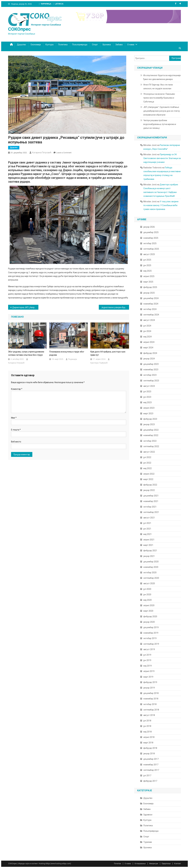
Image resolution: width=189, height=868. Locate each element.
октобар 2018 (150, 704)
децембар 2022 (151, 430)
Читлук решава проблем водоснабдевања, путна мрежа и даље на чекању (160, 124)
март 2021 (148, 545)
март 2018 (148, 743)
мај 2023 (148, 402)
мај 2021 (148, 534)
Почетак (117, 864)
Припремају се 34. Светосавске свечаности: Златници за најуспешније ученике (162, 158)
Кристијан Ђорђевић (99, 363)
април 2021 (149, 540)
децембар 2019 (151, 627)
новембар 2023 (151, 370)
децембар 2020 (151, 562)
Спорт (95, 45)
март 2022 (148, 479)
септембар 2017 (151, 770)
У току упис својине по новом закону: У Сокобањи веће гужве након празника (161, 205)
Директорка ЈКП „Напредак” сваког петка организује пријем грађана (25, 307)
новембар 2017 (151, 765)
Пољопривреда (80, 45)
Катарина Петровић (42, 153)
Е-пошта (16, 430)
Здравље (148, 815)
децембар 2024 (151, 298)
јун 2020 (147, 595)
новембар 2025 (151, 238)
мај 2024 (148, 337)
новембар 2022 (151, 435)
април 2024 (149, 342)
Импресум (154, 864)
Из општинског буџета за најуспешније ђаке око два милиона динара (162, 77)
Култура (49, 45)
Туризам (148, 842)
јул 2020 (147, 589)
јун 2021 (147, 529)
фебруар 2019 (150, 682)
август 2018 (149, 715)
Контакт (178, 864)
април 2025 (149, 276)
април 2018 (149, 737)
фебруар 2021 (150, 551)
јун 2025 (147, 265)
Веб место (16, 442)
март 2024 (148, 348)
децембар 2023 (151, 364)
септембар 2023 (151, 381)
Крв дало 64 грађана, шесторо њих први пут (108, 353)
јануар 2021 (149, 556)
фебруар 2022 (150, 485)
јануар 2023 (149, 424)
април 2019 (149, 671)
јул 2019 (147, 655)
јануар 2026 (149, 227)
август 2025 (149, 254)
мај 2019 (148, 666)
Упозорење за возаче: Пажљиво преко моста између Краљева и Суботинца (159, 98)
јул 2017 (147, 776)
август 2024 (149, 320)
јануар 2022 (149, 490)
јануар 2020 (149, 622)
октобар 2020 (150, 573)
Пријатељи (166, 864)
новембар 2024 (151, 304)
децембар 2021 (151, 496)
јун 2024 (147, 331)
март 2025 (148, 282)
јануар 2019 (149, 688)
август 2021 (149, 518)
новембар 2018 (151, 699)
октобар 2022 (150, 441)
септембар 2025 (151, 249)
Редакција (73, 359)
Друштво (21, 45)
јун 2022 (147, 463)
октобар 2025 (150, 243)
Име (14, 418)
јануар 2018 (149, 754)
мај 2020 (148, 600)
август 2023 (149, 386)
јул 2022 (147, 457)
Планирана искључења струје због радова (67, 353)
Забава (119, 45)
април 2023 (149, 408)
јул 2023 (147, 392)
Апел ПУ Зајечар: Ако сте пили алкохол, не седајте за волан (158, 87)
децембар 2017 (151, 759)
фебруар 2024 (150, 353)
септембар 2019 (151, 644)
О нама (131, 45)
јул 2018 (147, 721)
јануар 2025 (149, 293)
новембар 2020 (151, 567)
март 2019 (148, 677)
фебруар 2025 (150, 287)
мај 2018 (148, 732)
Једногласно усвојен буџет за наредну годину (115, 307)
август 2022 (149, 452)
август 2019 (149, 649)
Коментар (17, 389)
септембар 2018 (151, 710)
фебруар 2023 (150, 419)
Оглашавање (140, 864)
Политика (63, 45)
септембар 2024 (151, 315)
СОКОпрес (19, 29)
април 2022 (149, 474)
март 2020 (148, 611)
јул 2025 (147, 260)
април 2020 (149, 605)
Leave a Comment (64, 153)
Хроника (107, 45)
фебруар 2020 (150, 616)
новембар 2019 (151, 633)
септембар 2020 (151, 578)
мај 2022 (148, 468)
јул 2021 (147, 523)
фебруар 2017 (150, 781)
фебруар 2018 (150, 748)
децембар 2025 (151, 232)
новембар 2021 (151, 501)
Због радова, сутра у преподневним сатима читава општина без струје (26, 353)
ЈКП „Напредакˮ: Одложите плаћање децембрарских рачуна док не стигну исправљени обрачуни (162, 111)
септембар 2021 (151, 512)
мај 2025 (148, 271)
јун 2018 (147, 726)
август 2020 (149, 583)
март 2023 (148, 413)
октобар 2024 (150, 309)
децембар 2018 (151, 693)
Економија (36, 45)
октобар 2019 (150, 638)
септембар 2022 (151, 446)
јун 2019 (147, 660)
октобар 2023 (150, 375)
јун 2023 (147, 397)
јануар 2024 (149, 359)
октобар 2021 (150, 507)
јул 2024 (147, 326)
